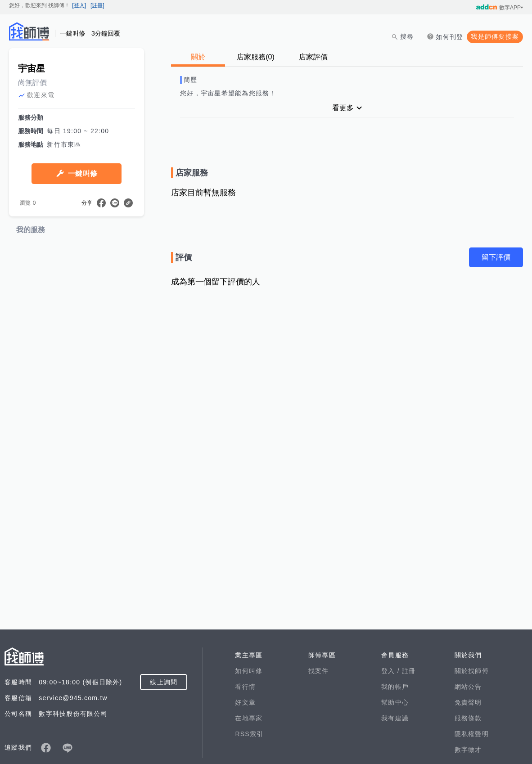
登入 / (392, 759)
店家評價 (313, 57)
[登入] (79, 5)
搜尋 (407, 36)
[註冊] (97, 5)
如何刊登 (449, 37)
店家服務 (256, 57)
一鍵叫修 (83, 261)
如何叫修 (249, 759)
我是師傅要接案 (495, 36)
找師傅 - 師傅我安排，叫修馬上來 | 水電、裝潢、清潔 (29, 31)
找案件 (319, 759)
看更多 (343, 108)
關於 (198, 57)
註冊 (409, 759)
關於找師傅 (472, 759)
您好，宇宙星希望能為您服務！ (228, 93)
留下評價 (496, 257)
